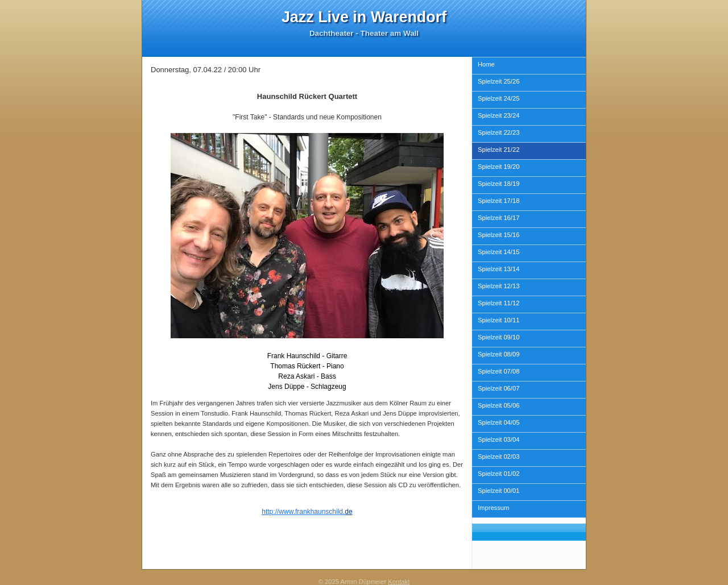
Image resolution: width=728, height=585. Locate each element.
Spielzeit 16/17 (499, 218)
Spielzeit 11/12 (499, 303)
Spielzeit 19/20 (499, 167)
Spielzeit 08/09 (499, 354)
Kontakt (399, 582)
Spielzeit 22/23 (499, 132)
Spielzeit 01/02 (499, 474)
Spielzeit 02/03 (499, 457)
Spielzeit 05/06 (499, 405)
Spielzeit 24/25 (499, 98)
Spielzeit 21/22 (499, 150)
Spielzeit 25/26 (499, 81)
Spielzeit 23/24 (499, 115)
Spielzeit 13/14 (499, 269)
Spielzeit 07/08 (499, 371)
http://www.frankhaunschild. (303, 512)
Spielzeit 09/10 (499, 337)
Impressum (493, 508)
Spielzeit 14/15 (499, 252)
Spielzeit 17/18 (499, 201)
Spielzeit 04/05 (499, 422)
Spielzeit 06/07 (499, 388)
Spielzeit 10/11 (499, 320)
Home (486, 64)
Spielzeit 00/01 (499, 491)
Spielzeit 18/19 (499, 184)
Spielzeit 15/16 (499, 235)
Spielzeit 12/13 (499, 286)
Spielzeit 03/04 (499, 439)
